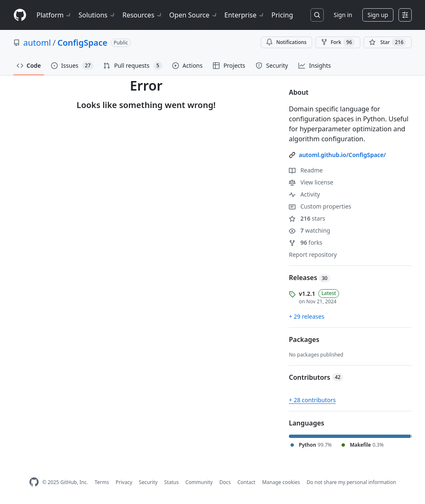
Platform (54, 15)
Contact (246, 482)
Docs (225, 482)
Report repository (313, 254)
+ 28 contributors (312, 400)
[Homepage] (20, 15)
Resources (143, 15)
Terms (102, 482)
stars (307, 218)
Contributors (316, 377)
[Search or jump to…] (317, 15)
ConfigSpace (82, 43)
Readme (306, 170)
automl (37, 43)
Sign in (343, 15)
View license (311, 182)
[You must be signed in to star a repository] (388, 42)
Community (199, 482)
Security (148, 482)
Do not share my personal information (352, 482)
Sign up (378, 15)
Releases (310, 278)
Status (172, 482)
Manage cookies (281, 482)
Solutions (97, 15)
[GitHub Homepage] (34, 482)
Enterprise (245, 15)
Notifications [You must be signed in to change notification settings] (286, 42)
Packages (304, 339)
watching (309, 230)
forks (306, 242)
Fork (338, 42)
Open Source (194, 15)
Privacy (124, 482)
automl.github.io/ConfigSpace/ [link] (342, 155)
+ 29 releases (307, 316)
